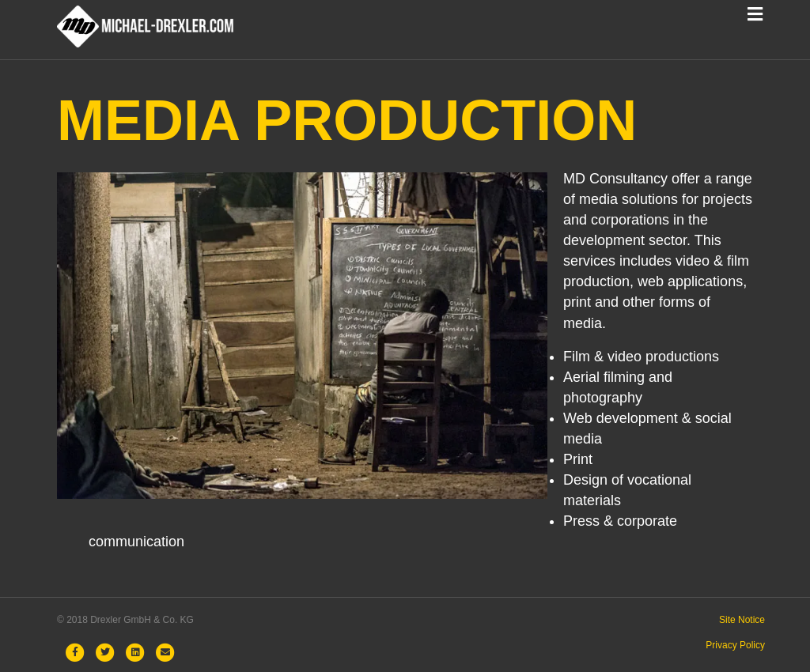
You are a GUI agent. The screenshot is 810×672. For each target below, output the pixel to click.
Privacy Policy (735, 645)
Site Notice (742, 620)
